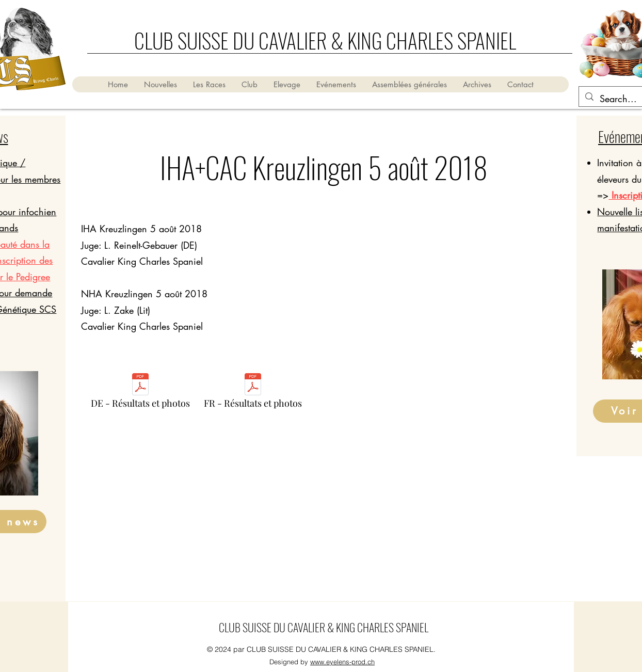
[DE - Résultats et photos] (140, 394)
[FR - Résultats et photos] (253, 394)
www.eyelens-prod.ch (342, 662)
